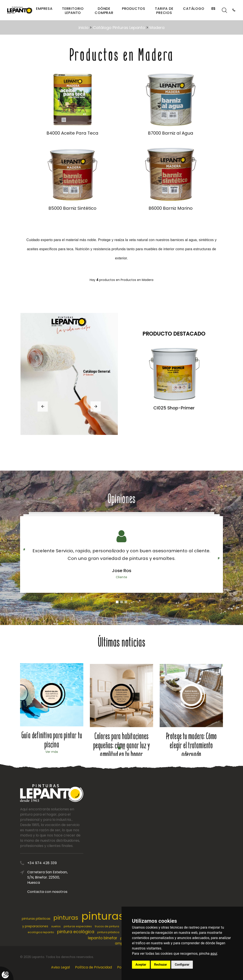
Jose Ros (122, 571)
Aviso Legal (60, 967)
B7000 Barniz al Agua (171, 133)
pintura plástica (108, 932)
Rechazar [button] (161, 965)
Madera (157, 28)
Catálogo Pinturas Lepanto (119, 28)
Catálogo (194, 9)
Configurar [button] (182, 965)
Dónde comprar (104, 11)
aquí (214, 954)
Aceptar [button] (141, 965)
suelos (56, 926)
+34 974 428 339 (75, 863)
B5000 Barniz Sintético (72, 208)
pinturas (66, 918)
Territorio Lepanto (73, 11)
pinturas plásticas (36, 919)
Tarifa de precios (164, 11)
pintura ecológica (76, 932)
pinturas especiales (78, 926)
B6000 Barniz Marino (171, 208)
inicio (84, 28)
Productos (134, 9)
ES (214, 9)
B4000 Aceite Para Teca (72, 133)
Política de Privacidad (93, 967)
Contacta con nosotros (80, 892)
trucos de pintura (107, 926)
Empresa (44, 9)
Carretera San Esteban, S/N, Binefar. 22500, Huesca (80, 877)
